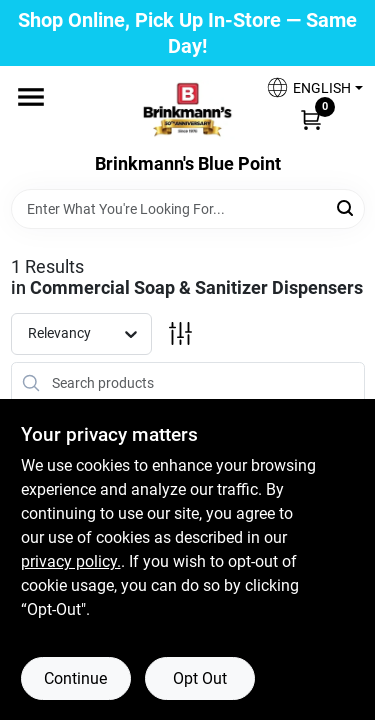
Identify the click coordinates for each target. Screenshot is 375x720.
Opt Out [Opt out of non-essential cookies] (200, 678)
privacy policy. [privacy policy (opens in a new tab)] (71, 561)
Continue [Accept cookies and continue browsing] (75, 678)
